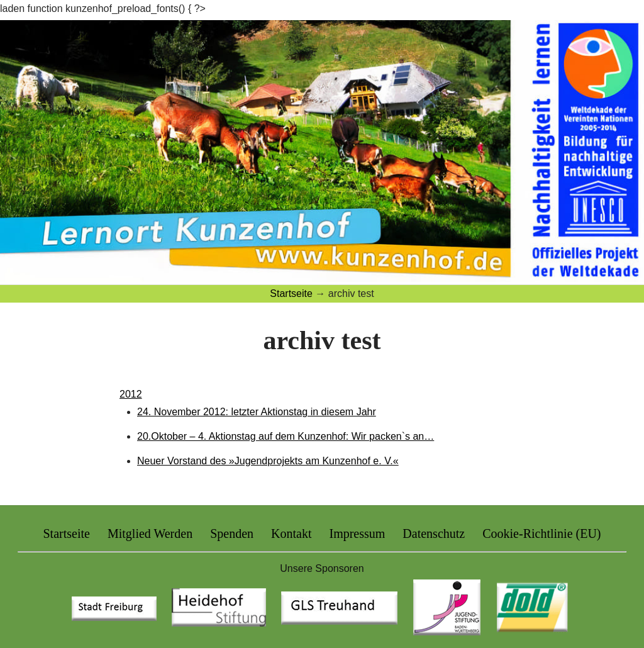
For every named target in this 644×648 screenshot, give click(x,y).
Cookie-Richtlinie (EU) (541, 533)
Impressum (357, 533)
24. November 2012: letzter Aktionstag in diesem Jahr (257, 412)
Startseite (66, 533)
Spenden (232, 533)
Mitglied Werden (150, 533)
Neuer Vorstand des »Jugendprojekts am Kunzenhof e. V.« (268, 461)
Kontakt (291, 533)
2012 (131, 394)
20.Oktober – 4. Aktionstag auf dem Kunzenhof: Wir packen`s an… (286, 436)
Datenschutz (434, 533)
